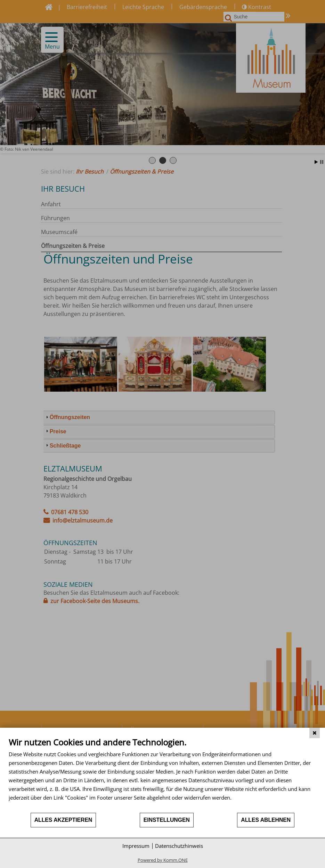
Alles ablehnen (266, 820)
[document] (162, 775)
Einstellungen (167, 820)
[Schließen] (315, 733)
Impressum (136, 846)
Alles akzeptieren (63, 820)
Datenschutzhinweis (179, 846)
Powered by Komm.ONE (163, 860)
